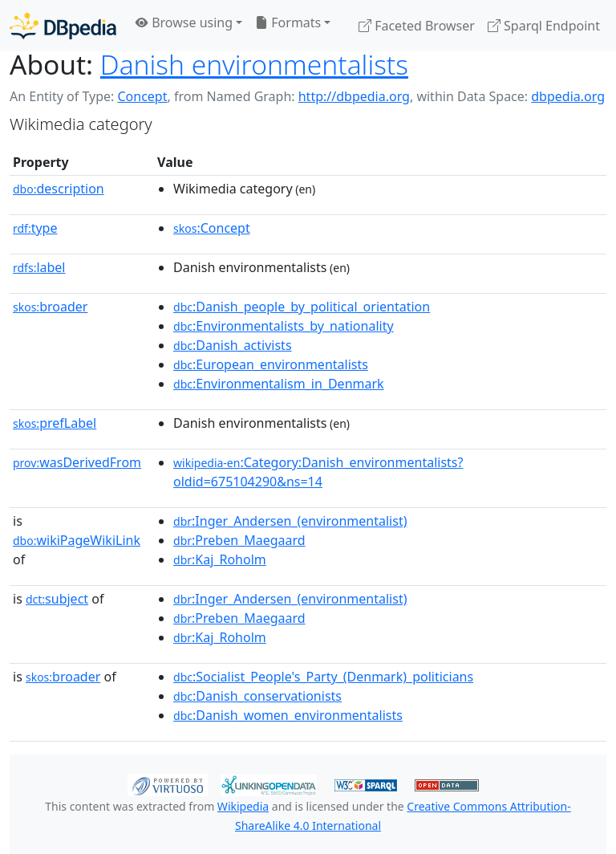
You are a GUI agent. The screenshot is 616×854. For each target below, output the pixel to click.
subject (57, 599)
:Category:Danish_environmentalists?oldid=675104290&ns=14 (318, 472)
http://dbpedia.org (354, 96)
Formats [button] (288, 22)
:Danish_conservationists (257, 696)
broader (50, 307)
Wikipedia (243, 806)
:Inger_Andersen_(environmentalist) (290, 521)
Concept (142, 96)
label (39, 267)
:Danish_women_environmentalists (288, 715)
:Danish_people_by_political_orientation (302, 307)
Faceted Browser (417, 26)
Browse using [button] (184, 22)
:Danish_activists (233, 345)
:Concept (212, 228)
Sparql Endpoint (544, 26)
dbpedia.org (568, 96)
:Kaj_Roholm (220, 559)
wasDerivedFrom (77, 462)
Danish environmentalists (254, 64)
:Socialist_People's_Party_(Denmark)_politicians (323, 677)
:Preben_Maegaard (239, 540)
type (35, 228)
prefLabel (55, 423)
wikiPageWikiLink (77, 540)
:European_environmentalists (271, 364)
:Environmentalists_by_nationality (284, 326)
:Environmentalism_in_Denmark (279, 384)
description (59, 189)
